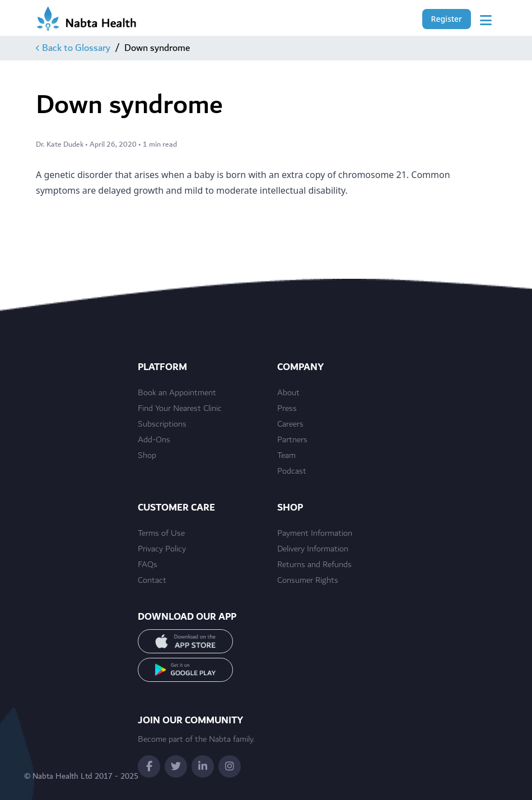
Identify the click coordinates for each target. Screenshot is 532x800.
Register (447, 19)
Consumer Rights (308, 581)
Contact (152, 581)
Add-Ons (154, 440)
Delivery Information (313, 549)
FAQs (148, 565)
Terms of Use (161, 534)
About (288, 393)
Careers (290, 424)
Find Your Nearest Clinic (180, 409)
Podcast (292, 471)
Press (287, 409)
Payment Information (315, 534)
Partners (292, 440)
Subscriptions (162, 424)
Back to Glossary (73, 48)
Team (286, 456)
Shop (147, 456)
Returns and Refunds (314, 565)
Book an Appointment (177, 393)
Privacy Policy (162, 549)
